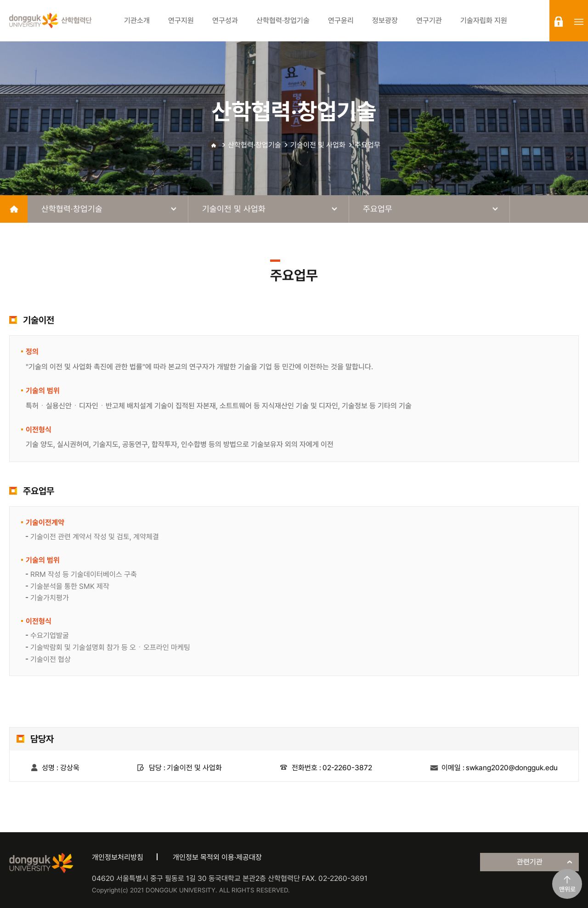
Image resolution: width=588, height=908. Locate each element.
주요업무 (367, 145)
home (14, 209)
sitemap (579, 22)
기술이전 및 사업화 (318, 145)
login (559, 22)
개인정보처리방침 (118, 857)
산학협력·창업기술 (254, 145)
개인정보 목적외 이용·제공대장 (217, 857)
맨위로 (567, 889)
